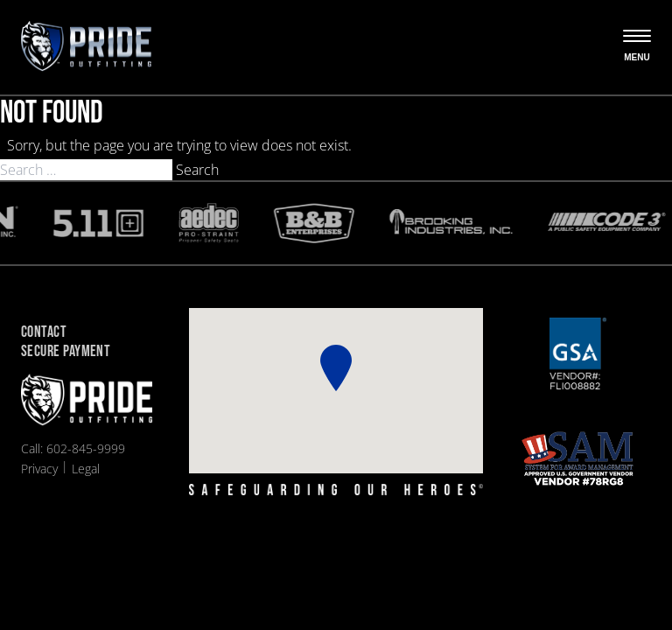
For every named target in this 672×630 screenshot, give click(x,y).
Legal (86, 469)
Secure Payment (66, 352)
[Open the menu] (637, 47)
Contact (44, 333)
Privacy (39, 469)
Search (197, 170)
